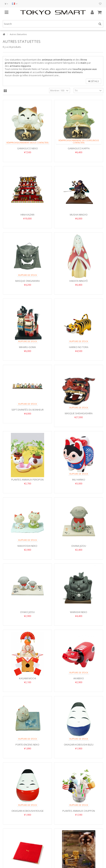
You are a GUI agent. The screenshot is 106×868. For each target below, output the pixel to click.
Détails (94, 81)
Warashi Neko (79, 612)
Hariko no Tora (79, 347)
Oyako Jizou (27, 612)
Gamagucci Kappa (79, 148)
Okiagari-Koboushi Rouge (28, 811)
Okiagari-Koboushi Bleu (79, 745)
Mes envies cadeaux (100, 4)
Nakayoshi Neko (27, 546)
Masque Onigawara (28, 281)
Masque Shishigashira (79, 413)
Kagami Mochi (28, 678)
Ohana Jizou (79, 546)
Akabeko (79, 678)
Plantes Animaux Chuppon (79, 811)
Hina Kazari (27, 215)
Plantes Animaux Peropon (27, 480)
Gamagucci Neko (28, 148)
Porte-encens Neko (27, 745)
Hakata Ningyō (79, 281)
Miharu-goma (27, 347)
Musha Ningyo (79, 215)
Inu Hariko (79, 480)
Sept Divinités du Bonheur (28, 410)
